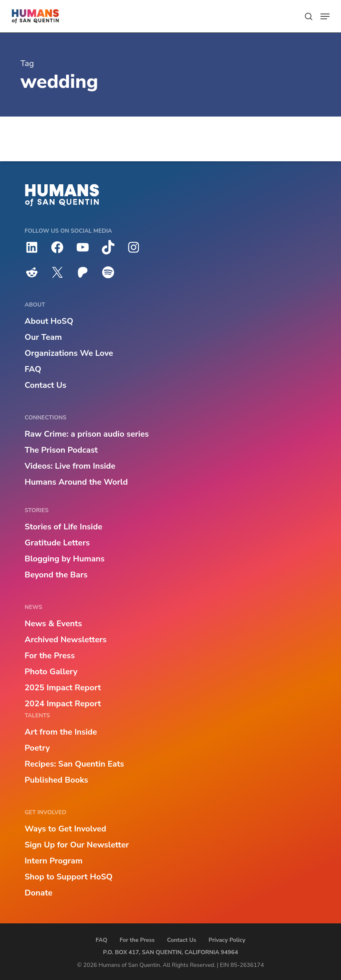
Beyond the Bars (56, 575)
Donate (39, 893)
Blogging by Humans (65, 559)
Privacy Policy (227, 940)
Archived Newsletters (66, 640)
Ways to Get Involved (65, 829)
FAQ (33, 369)
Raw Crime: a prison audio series (87, 434)
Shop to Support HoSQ (69, 877)
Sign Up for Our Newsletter (77, 845)
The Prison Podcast (61, 450)
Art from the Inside (61, 732)
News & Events (53, 624)
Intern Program (54, 861)
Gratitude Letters (57, 543)
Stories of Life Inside (63, 527)
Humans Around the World (76, 482)
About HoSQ (49, 321)
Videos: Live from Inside (70, 466)
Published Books (56, 780)
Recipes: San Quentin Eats (74, 764)
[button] (325, 16)
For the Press (50, 656)
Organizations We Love (69, 353)
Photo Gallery (51, 672)
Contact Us (46, 385)
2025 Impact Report (63, 688)
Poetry (37, 748)
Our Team (43, 337)
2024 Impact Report (63, 704)
